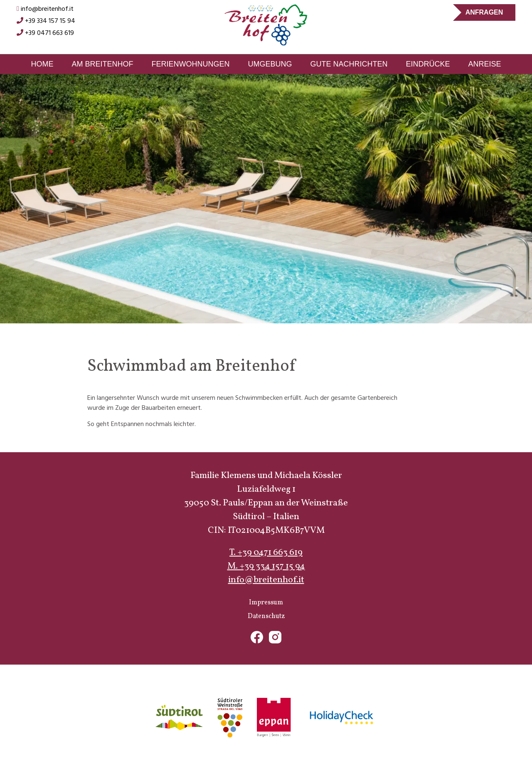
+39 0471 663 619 (45, 33)
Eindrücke (428, 64)
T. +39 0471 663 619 (266, 553)
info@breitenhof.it (45, 9)
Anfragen (484, 12)
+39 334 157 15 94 (46, 21)
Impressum (266, 603)
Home (42, 64)
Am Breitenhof (102, 64)
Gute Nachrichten (349, 64)
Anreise (485, 64)
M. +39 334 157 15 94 (266, 566)
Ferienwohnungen (190, 64)
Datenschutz (266, 616)
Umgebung (270, 64)
